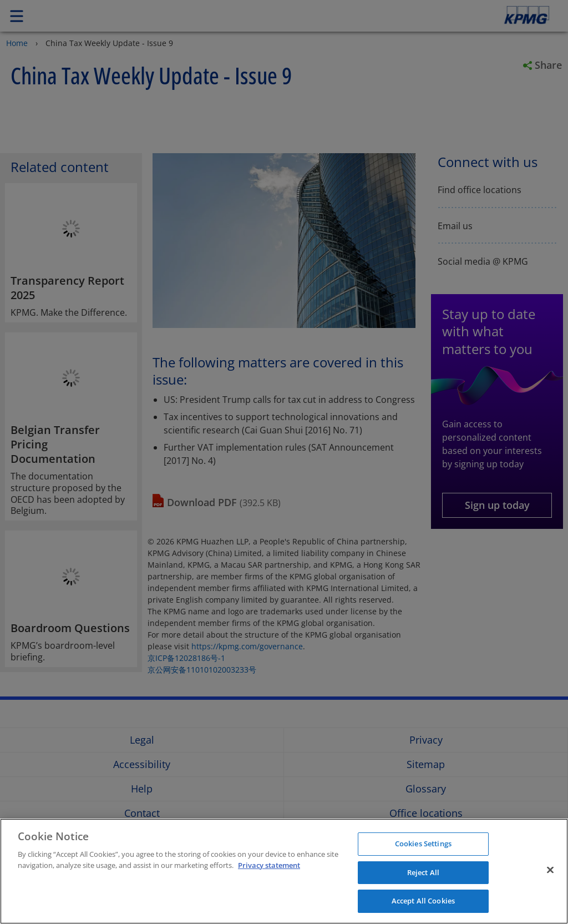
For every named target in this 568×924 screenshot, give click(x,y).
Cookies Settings (423, 844)
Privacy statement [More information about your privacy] (269, 865)
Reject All (423, 872)
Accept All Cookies (423, 901)
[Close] (550, 870)
